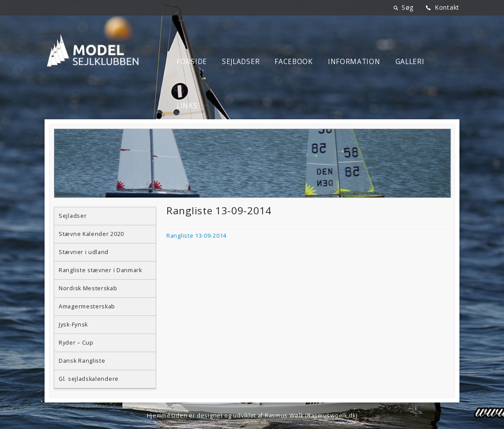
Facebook (294, 62)
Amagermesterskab (87, 306)
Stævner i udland (84, 252)
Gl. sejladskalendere (89, 379)
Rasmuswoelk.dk (331, 416)
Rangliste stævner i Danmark (100, 270)
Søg (408, 7)
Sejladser (241, 62)
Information (354, 62)
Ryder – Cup (76, 343)
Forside (192, 62)
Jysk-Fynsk (73, 325)
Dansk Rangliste (82, 361)
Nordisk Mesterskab (88, 288)
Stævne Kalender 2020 (91, 234)
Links (187, 106)
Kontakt (447, 7)
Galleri (410, 62)
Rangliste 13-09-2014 (196, 236)
